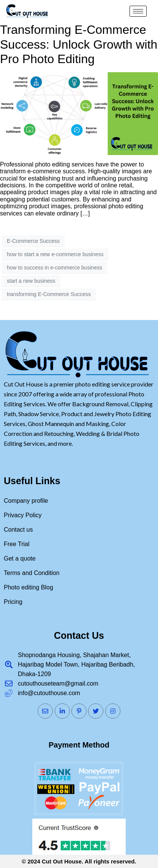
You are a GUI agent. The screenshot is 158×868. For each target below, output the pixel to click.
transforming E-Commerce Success (49, 294)
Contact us (18, 530)
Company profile (26, 501)
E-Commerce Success (33, 241)
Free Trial (17, 544)
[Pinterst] (79, 711)
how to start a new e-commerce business (55, 254)
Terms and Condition (32, 573)
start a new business (31, 281)
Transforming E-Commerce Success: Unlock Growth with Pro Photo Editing (79, 44)
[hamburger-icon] (138, 11)
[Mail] (45, 711)
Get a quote (20, 558)
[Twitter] (96, 711)
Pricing (13, 602)
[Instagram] (113, 711)
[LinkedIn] (62, 711)
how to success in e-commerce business (55, 268)
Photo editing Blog (28, 587)
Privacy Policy (23, 515)
